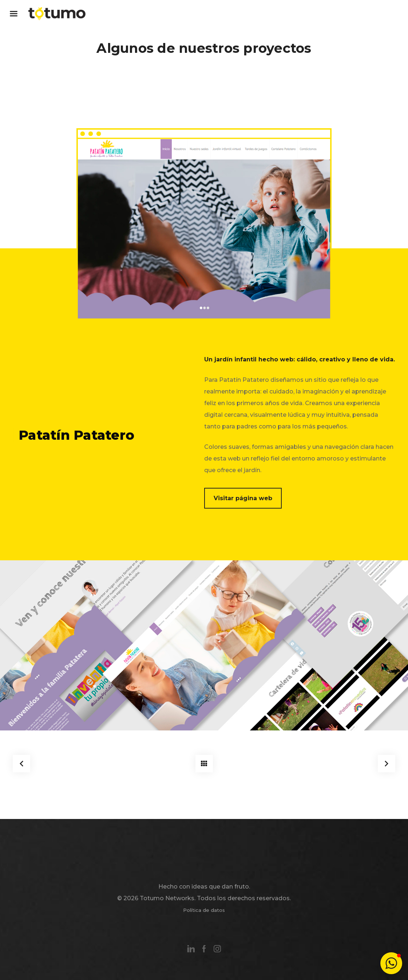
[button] (391, 963)
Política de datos (204, 910)
